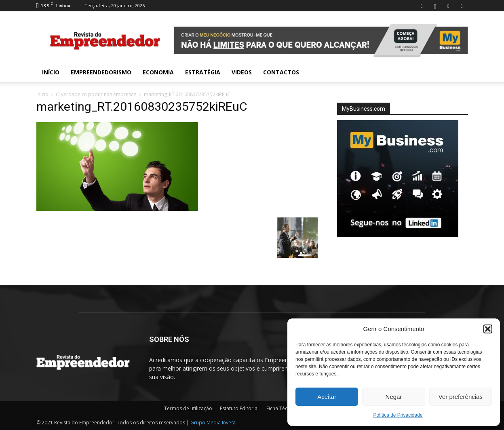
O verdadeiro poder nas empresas (96, 94)
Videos (242, 72)
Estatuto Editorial (239, 408)
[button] (488, 329)
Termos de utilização (188, 408)
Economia (158, 72)
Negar (394, 397)
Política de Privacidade (398, 415)
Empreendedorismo (101, 72)
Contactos (281, 72)
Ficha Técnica (282, 408)
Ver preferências (461, 397)
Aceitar (327, 397)
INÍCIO (51, 72)
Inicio (42, 94)
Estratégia (203, 72)
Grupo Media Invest (213, 423)
